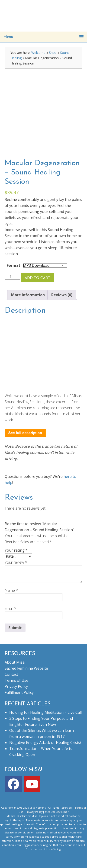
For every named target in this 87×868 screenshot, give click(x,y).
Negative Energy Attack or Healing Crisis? (45, 743)
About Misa (15, 662)
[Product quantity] (12, 276)
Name (11, 590)
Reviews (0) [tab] (62, 295)
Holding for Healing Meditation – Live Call (45, 712)
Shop (53, 53)
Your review (16, 562)
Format (14, 265)
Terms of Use (16, 680)
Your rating (16, 550)
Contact (11, 674)
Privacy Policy (16, 686)
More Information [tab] (28, 295)
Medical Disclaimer (57, 812)
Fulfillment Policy (19, 692)
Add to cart (37, 278)
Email (10, 608)
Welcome (38, 53)
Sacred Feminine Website (26, 668)
